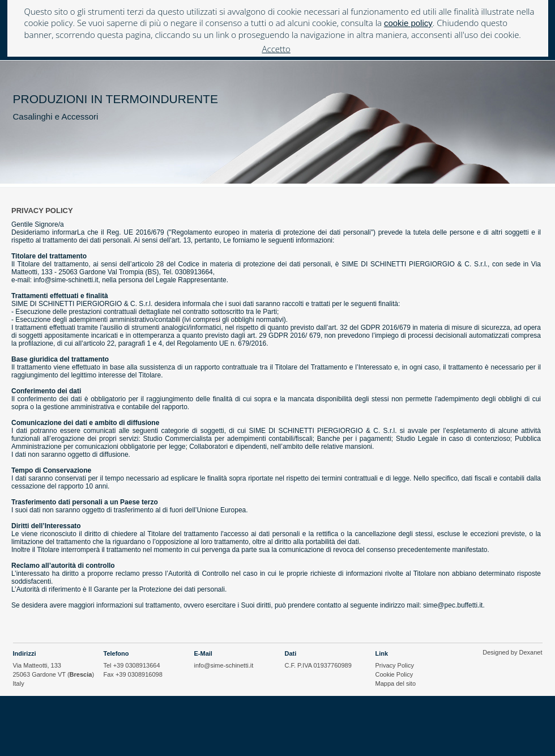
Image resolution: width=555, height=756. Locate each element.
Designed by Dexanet (512, 652)
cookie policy (408, 23)
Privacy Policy (395, 665)
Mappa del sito (396, 683)
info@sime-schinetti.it (224, 665)
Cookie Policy (394, 674)
